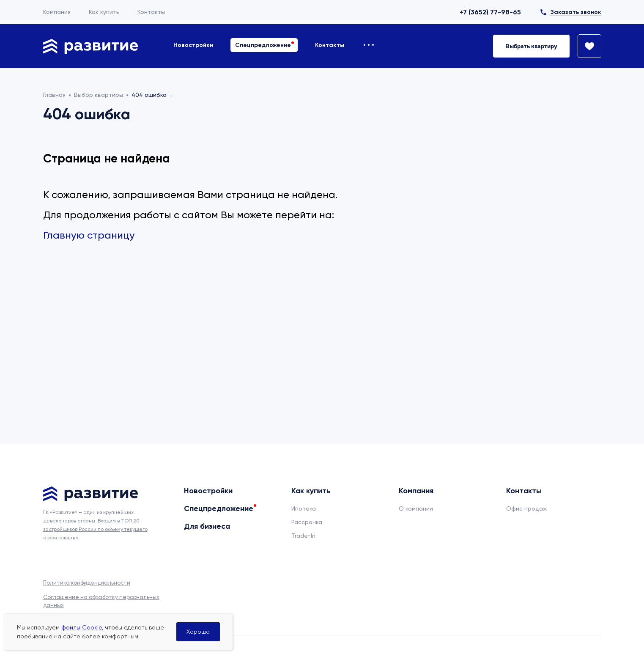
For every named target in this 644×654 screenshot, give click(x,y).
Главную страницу (89, 235)
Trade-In (303, 536)
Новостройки (193, 45)
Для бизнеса (207, 526)
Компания (57, 12)
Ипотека (304, 508)
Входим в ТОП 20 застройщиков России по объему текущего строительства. (95, 529)
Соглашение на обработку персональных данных (101, 601)
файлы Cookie (82, 627)
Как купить (104, 12)
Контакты (151, 12)
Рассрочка (307, 522)
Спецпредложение (263, 45)
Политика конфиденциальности (87, 583)
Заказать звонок (576, 12)
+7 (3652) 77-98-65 (490, 12)
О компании (416, 508)
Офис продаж (526, 508)
